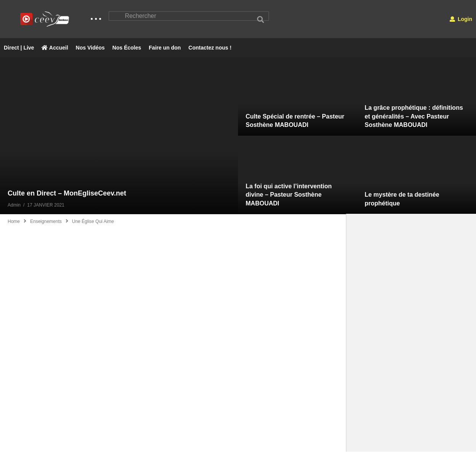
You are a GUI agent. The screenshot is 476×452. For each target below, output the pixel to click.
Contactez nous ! (210, 48)
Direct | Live (19, 48)
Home (14, 222)
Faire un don (165, 48)
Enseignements (46, 222)
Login (461, 19)
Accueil (55, 48)
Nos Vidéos (90, 48)
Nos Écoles (127, 48)
